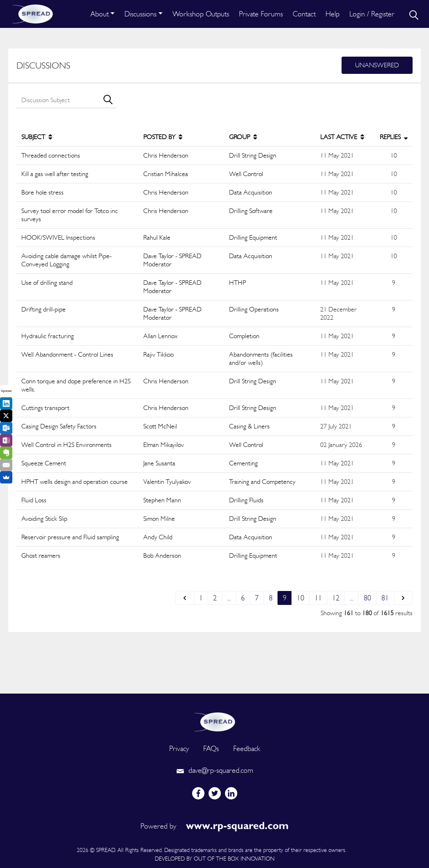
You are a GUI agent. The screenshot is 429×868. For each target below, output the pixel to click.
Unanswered (377, 65)
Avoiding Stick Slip (44, 519)
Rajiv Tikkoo (158, 354)
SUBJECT (37, 137)
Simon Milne (159, 519)
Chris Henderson (166, 155)
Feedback (247, 748)
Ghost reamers (41, 555)
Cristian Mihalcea (166, 174)
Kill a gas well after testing (55, 174)
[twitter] (215, 793)
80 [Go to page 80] (367, 598)
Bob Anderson (162, 555)
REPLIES (394, 137)
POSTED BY (163, 137)
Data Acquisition (251, 192)
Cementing (243, 463)
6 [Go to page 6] (243, 598)
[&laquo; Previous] (185, 598)
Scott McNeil (160, 426)
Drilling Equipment (253, 237)
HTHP (237, 283)
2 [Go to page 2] (215, 598)
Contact (304, 14)
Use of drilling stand (47, 283)
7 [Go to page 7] (257, 598)
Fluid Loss (34, 500)
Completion (244, 336)
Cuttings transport (45, 408)
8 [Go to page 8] (271, 598)
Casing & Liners (249, 426)
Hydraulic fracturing (48, 336)
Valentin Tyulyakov (167, 482)
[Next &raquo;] (403, 598)
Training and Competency (262, 482)
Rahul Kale (157, 237)
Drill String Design (253, 155)
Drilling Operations (254, 309)
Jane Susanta (159, 463)
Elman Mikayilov (164, 445)
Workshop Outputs (201, 14)
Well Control (246, 174)
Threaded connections (51, 155)
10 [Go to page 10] (301, 598)
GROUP (243, 137)
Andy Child (158, 537)
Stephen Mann (162, 500)
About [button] (100, 14)
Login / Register (372, 14)
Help (333, 14)
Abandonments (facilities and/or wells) (261, 358)
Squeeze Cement (44, 463)
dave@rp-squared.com (215, 770)
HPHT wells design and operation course (75, 482)
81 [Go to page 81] (385, 598)
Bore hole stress (42, 192)
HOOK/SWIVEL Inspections (58, 237)
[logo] (215, 721)
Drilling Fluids (246, 500)
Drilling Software (251, 211)
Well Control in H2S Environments (67, 445)
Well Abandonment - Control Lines (67, 354)
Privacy (179, 748)
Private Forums (261, 14)
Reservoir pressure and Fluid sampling (70, 537)
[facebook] (198, 793)
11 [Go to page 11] (318, 598)
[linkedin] (231, 793)
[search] (413, 14)
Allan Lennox (161, 336)
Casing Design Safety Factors (59, 426)
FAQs (211, 748)
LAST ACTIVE (342, 137)
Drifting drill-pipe (44, 309)
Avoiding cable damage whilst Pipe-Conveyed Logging (67, 260)
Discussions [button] (140, 14)
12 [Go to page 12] (336, 598)
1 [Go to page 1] (201, 598)
